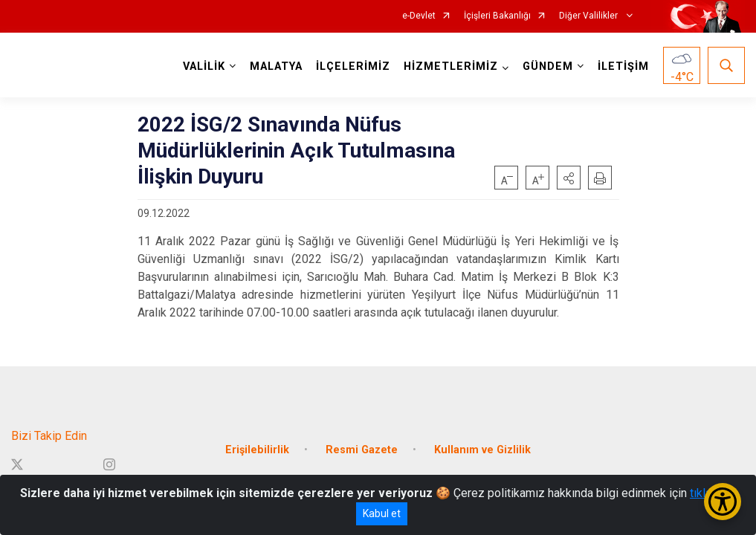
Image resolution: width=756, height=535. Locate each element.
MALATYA (276, 67)
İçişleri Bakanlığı (497, 16)
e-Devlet (419, 16)
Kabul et (382, 513)
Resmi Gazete (362, 450)
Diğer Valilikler (589, 16)
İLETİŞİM (623, 67)
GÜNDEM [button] (548, 67)
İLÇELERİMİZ (353, 67)
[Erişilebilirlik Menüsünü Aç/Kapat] (723, 502)
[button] (569, 178)
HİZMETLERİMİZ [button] (451, 67)
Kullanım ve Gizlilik (482, 450)
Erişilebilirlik (257, 450)
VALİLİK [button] (204, 67)
